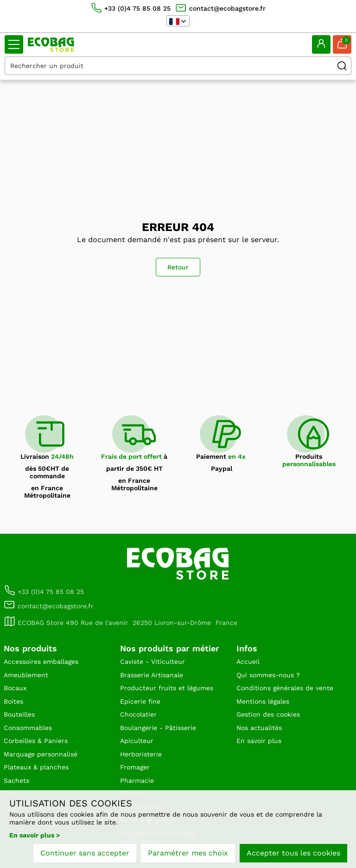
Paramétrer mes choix (188, 853)
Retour (178, 267)
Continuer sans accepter (85, 853)
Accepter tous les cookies (293, 853)
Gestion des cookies (268, 714)
